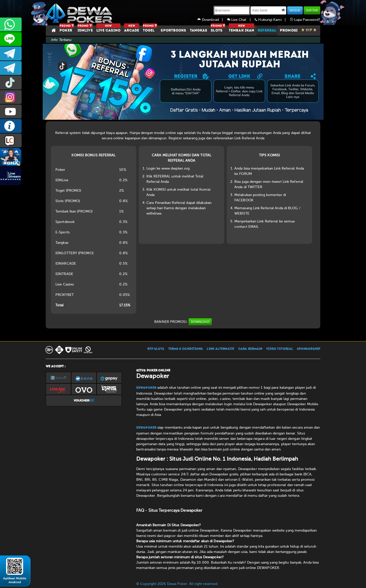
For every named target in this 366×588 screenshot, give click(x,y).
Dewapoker (146, 388)
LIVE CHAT (11, 140)
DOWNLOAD (200, 322)
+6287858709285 (11, 25)
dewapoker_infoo (11, 54)
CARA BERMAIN (250, 349)
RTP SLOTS (156, 349)
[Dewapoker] (80, 13)
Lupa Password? (305, 20)
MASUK (295, 10)
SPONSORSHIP (309, 349)
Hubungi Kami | (272, 20)
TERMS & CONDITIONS (186, 349)
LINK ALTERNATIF (220, 349)
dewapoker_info (11, 68)
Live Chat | (241, 20)
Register (175, 138)
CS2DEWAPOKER (11, 39)
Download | (212, 20)
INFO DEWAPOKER (11, 126)
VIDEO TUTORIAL (279, 349)
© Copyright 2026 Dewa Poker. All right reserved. (177, 584)
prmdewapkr (11, 82)
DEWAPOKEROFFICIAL (11, 111)
